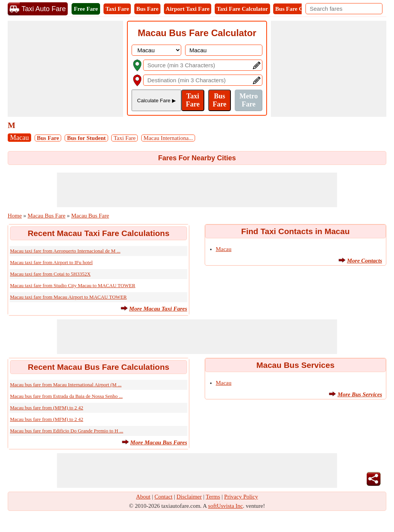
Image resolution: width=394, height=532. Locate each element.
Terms (213, 497)
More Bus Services (360, 394)
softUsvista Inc (225, 506)
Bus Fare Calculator (300, 9)
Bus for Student (86, 138)
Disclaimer (189, 497)
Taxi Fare (117, 9)
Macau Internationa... (168, 138)
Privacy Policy (241, 497)
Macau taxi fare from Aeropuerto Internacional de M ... (65, 251)
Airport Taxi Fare (188, 9)
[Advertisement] (65, 69)
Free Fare (86, 9)
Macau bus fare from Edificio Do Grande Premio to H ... (67, 431)
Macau (19, 138)
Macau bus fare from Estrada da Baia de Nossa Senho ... (66, 396)
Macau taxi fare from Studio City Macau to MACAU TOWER (73, 285)
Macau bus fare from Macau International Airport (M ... (66, 385)
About (144, 497)
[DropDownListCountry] (156, 50)
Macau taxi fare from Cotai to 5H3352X (50, 274)
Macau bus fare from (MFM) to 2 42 (47, 408)
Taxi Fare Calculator (242, 9)
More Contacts (365, 261)
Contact (164, 497)
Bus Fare (147, 9)
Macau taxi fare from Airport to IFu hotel (51, 262)
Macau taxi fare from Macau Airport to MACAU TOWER (68, 297)
